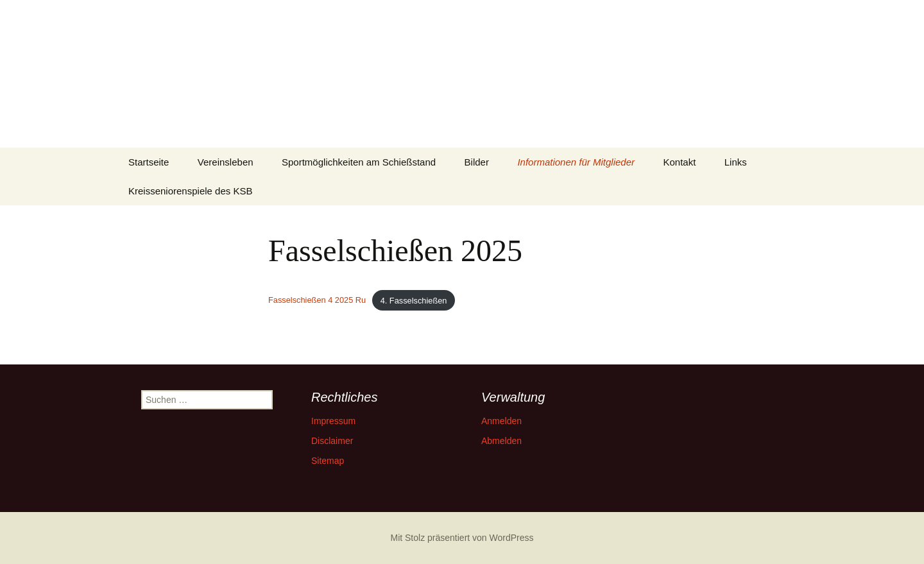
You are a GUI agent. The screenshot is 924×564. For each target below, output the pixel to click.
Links (736, 162)
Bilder (477, 162)
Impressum (333, 421)
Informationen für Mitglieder (576, 162)
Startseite (149, 162)
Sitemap (328, 461)
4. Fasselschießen (414, 301)
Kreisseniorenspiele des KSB (190, 191)
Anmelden (501, 421)
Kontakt (679, 162)
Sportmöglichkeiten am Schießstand (359, 162)
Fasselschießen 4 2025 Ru (317, 301)
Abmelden (501, 441)
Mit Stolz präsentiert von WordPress (462, 538)
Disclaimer (332, 441)
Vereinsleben (226, 162)
